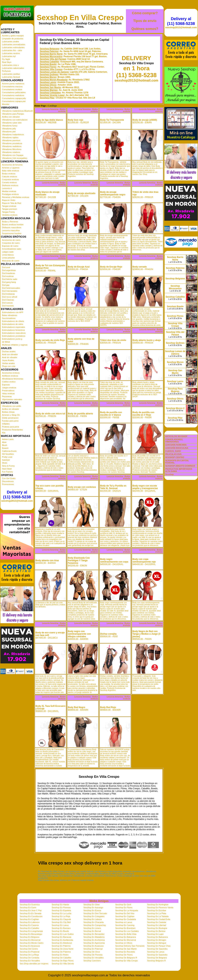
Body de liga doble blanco (49, 120)
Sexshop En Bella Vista (126, 934)
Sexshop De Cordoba (29, 958)
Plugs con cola (9, 366)
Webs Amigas (99, 901)
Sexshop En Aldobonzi (62, 943)
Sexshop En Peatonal (30, 952)
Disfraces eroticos (10, 185)
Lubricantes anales (11, 42)
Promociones (8, 484)
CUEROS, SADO (173, 451)
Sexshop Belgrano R (157, 961)
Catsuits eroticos (10, 177)
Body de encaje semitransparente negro (113, 193)
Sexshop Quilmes (49, 75)
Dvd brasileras (8, 273)
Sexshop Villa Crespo (51, 69)
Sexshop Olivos (48, 85)
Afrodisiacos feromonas (13, 379)
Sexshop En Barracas (61, 937)
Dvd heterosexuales (11, 288)
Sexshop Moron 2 (175, 408)
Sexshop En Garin (28, 907)
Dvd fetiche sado (10, 279)
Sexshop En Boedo (60, 931)
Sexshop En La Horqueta (127, 910)
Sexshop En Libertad (157, 925)
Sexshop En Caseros (29, 925)
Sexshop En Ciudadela (126, 919)
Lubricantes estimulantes (13, 47)
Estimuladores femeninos (13, 330)
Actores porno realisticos (13, 84)
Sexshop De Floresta (93, 955)
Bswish (5, 448)
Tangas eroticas (9, 206)
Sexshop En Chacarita (94, 922)
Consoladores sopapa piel (14, 101)
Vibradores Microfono (12, 149)
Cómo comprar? (145, 13)
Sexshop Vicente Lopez (52, 95)
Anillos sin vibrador (11, 409)
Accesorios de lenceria (12, 165)
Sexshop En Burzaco (61, 928)
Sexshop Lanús (48, 82)
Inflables (6, 424)
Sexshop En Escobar (157, 910)
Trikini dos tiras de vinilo (113, 340)
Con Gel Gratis (9, 478)
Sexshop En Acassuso (30, 946)
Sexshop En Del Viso (125, 913)
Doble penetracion (10, 418)
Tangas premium (10, 209)
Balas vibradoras (10, 315)
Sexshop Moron (48, 77)
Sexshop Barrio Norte (51, 54)
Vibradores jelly (9, 129)
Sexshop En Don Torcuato (95, 913)
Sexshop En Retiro (60, 955)
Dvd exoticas (8, 276)
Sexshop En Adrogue (157, 943)
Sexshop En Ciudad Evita (159, 919)
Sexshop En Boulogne (157, 928)
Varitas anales (8, 363)
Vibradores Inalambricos (13, 134)
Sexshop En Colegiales (94, 916)
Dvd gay (6, 285)
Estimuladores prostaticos (14, 336)
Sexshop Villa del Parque (53, 59)
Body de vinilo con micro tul (50, 414)
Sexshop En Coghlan (125, 916)
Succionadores (9, 318)
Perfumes (6, 71)
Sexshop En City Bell (61, 922)
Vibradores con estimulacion (15, 120)
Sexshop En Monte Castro (32, 943)
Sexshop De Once (92, 952)
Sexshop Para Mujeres (175, 390)
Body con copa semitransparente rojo (144, 560)
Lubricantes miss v (10, 65)
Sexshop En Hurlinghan (158, 905)
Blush (5, 445)
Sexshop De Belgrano (157, 958)
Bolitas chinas (8, 412)
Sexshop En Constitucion (31, 916)
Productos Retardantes (12, 430)
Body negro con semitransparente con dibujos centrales (79, 634)
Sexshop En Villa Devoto (63, 964)
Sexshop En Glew (92, 905)
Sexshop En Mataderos (94, 937)
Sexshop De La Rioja (29, 955)
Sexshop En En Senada (31, 913)
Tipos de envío (145, 21)
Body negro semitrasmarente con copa (114, 560)
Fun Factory (7, 472)
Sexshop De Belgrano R (126, 958)
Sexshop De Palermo (61, 952)
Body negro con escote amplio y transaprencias (145, 487)
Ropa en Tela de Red (12, 203)
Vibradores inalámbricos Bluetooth (17, 111)
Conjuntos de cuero (11, 243)
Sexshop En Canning (125, 925)
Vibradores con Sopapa (13, 155)
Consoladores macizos (12, 87)
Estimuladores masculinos (14, 333)
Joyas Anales (8, 360)
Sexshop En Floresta (61, 907)
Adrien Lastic (8, 439)
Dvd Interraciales (10, 291)
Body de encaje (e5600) (145, 120)
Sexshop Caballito (49, 62)
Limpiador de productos (13, 39)
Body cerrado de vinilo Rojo (50, 340)
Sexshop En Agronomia (94, 943)
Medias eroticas (9, 191)
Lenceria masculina (11, 230)
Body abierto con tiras (47, 560)
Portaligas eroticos (10, 194)
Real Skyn (7, 62)
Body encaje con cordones (82, 487)
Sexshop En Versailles (94, 958)
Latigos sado (8, 252)
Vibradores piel (9, 132)
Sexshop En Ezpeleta (61, 910)
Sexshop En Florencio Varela (160, 907)
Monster (6, 104)
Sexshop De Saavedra (157, 949)
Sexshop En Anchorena (94, 940)
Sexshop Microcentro (51, 56)
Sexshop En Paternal (93, 949)
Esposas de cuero (10, 246)
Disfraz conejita (108, 634)
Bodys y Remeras (10, 222)
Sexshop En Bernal (92, 931)
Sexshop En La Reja (61, 916)
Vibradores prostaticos (12, 143)
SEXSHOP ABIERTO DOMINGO (180, 466)
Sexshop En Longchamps (31, 931)
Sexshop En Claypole (61, 919)
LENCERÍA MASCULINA (177, 448)
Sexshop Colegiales (50, 93)
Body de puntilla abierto (80, 414)
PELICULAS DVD (173, 454)
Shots (5, 463)
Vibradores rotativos (11, 152)
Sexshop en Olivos (124, 943)
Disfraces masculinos (12, 227)
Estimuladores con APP (13, 312)
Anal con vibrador (10, 354)
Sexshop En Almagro (157, 940)
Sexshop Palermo (49, 51)
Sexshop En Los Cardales (127, 931)
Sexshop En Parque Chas (159, 946)
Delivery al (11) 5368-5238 (17, 495)
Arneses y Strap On (11, 415)
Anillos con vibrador (11, 117)
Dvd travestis (8, 306)
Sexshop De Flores (124, 955)
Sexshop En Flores (124, 907)
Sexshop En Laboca (93, 919)
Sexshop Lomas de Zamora (54, 72)
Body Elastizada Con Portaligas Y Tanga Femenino (79, 560)
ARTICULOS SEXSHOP (176, 436)
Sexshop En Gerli (123, 905)
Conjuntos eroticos (10, 180)
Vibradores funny (10, 126)
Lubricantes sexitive (11, 74)
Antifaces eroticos (10, 376)
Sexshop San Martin (50, 87)
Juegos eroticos (9, 388)
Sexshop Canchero (92, 961)
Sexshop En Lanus (60, 925)
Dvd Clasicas (8, 300)
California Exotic (9, 451)
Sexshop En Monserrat (30, 940)
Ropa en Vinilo (9, 200)
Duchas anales (9, 351)
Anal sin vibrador (10, 357)
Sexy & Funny (8, 466)
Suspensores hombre (12, 233)
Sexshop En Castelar (157, 922)
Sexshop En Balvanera (126, 937)
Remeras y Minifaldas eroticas (16, 197)
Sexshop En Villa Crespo (80, 18)
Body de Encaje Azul (79, 267)
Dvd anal (6, 267)
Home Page (40, 106)
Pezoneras (7, 396)
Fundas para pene (10, 421)
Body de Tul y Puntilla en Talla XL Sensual (113, 487)
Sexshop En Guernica (30, 905)
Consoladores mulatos (12, 89)
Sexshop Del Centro (29, 949)
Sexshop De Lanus (156, 952)
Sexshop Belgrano (49, 49)
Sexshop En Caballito (29, 928)
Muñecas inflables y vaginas (15, 345)
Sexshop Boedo (48, 64)
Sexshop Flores (48, 67)
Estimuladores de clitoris (13, 321)
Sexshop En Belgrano (30, 937)
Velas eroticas (8, 394)
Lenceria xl (7, 188)
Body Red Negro (76, 707)
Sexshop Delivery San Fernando (130, 946)
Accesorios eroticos (11, 373)
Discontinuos (8, 481)
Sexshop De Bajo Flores (63, 961)
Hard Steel (7, 469)
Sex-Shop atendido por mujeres (34, 964)
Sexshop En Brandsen (125, 928)
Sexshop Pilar (47, 98)
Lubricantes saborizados (13, 68)
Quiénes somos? (145, 29)
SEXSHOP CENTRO (175, 457)
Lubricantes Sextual (11, 77)
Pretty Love (7, 457)
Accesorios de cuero (11, 240)
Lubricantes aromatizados (14, 44)
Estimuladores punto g (12, 339)
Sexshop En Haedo (60, 905)
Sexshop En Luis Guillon (63, 934)
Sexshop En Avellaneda (62, 940)
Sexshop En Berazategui (31, 934)
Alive (4, 442)
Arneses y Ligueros (11, 168)
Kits (4, 433)
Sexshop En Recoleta (125, 952)
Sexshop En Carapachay (95, 925)
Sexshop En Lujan (155, 934)
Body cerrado (140, 267)
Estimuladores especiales (14, 327)
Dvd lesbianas (8, 294)
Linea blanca (8, 255)
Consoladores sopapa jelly (14, 98)
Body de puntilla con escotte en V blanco (111, 414)
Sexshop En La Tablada (158, 916)
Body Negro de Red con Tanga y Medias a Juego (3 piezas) (146, 634)
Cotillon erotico (9, 382)
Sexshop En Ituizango (93, 907)
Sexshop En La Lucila (61, 913)
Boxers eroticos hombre (13, 225)
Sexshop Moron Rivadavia (53, 80)
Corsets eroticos (9, 182)
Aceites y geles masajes (13, 36)
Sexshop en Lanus (124, 922)
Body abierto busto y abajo (147, 340)
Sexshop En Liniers (92, 928)
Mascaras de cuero (11, 261)
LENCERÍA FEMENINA (176, 445)
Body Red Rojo (108, 707)
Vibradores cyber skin (12, 123)
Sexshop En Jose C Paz (31, 910)
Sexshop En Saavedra (157, 955)
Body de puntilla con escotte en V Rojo (143, 414)
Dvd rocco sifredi (10, 297)
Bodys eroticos (9, 174)
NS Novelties (8, 454)
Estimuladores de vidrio (13, 324)
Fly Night (6, 59)
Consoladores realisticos (13, 95)
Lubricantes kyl (9, 56)
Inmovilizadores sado (12, 249)
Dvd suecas (7, 303)
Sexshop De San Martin (126, 949)
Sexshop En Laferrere (30, 922)
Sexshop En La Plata (157, 913)
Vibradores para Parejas (13, 114)
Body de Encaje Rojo (111, 267)
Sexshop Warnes (49, 90)
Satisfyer (6, 460)
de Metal (6, 342)
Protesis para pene (11, 427)
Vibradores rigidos (10, 137)
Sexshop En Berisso (156, 931)
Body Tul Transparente (112, 120)
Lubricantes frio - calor (12, 50)
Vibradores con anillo (12, 406)
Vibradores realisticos (12, 146)
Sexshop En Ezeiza (92, 910)
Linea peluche (8, 258)
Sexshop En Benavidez (94, 934)
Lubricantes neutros (11, 53)
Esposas (6, 385)
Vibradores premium (11, 140)
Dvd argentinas (9, 270)
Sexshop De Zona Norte (62, 949)
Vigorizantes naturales (12, 399)
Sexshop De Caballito (61, 958)
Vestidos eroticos (10, 215)
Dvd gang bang (9, 282)
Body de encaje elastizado (82, 193)
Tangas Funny (8, 212)
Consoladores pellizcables (14, 92)
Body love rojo (75, 120)
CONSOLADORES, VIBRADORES (174, 441)
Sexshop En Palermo (61, 946)
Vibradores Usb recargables (15, 158)
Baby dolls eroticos (11, 171)
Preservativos (8, 391)
